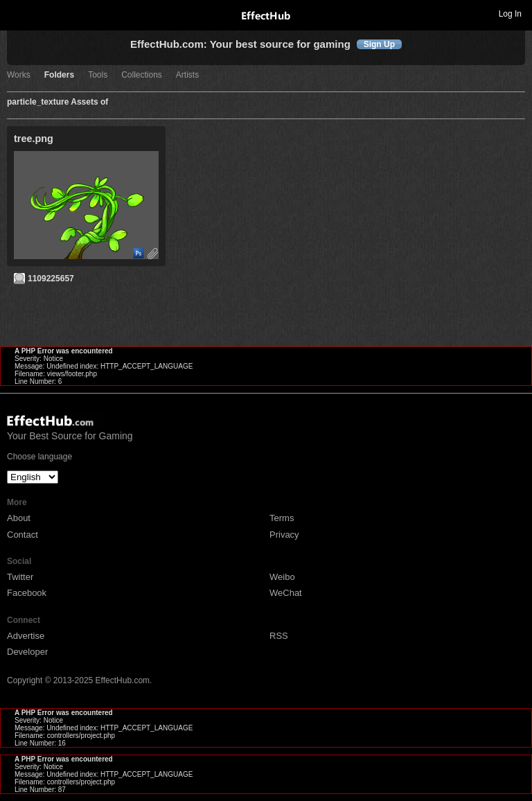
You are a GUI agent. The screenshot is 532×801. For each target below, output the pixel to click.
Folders (59, 75)
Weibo (282, 577)
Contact (23, 535)
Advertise (26, 636)
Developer (27, 652)
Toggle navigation (17, 13)
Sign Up (379, 44)
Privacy (284, 535)
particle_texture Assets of (57, 102)
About (19, 518)
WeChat (286, 593)
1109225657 (51, 279)
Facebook (27, 593)
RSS (279, 636)
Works (19, 75)
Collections (142, 75)
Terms (282, 518)
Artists (187, 75)
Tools (98, 75)
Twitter (20, 577)
